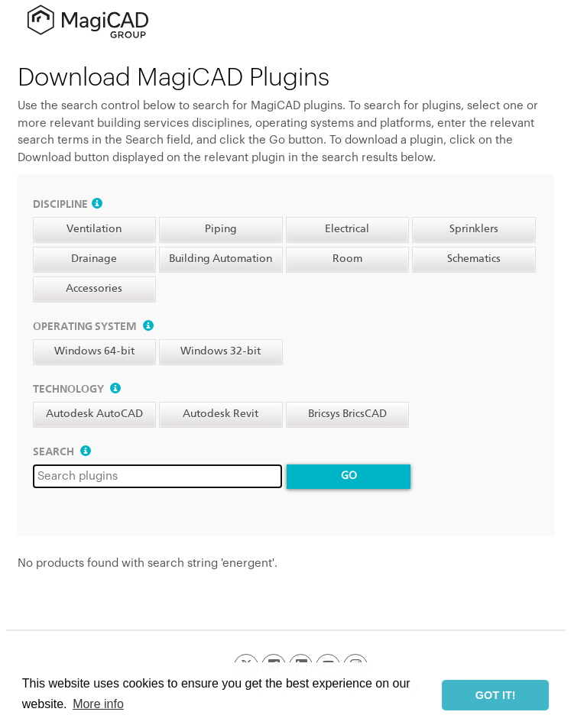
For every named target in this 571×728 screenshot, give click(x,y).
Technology (77, 390)
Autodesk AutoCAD (94, 414)
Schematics (474, 259)
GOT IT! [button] (496, 695)
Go (349, 476)
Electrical (347, 229)
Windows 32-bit (221, 351)
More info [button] (98, 704)
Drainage (94, 259)
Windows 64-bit (94, 351)
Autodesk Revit (221, 414)
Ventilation (94, 229)
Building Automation (221, 259)
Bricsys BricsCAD (347, 414)
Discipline (68, 205)
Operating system (93, 327)
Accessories (94, 289)
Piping (221, 229)
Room (347, 259)
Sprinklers (474, 229)
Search (62, 452)
